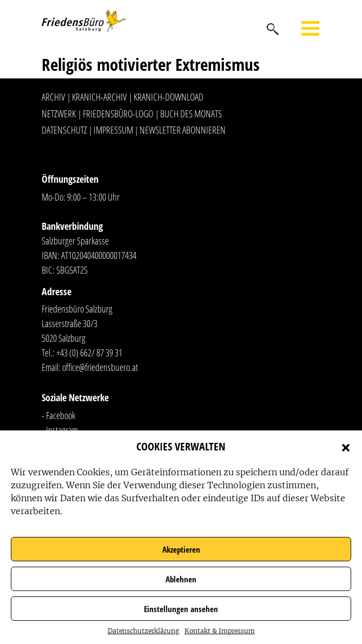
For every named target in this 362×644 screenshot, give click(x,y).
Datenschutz (64, 130)
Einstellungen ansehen (181, 609)
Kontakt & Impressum (220, 631)
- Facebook (58, 415)
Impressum (113, 130)
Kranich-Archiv (99, 97)
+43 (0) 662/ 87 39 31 (89, 353)
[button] (346, 447)
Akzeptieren (181, 549)
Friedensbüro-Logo (118, 114)
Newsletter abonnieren (183, 130)
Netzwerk (59, 114)
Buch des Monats (191, 114)
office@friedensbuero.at (100, 367)
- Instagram (60, 430)
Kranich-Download (169, 97)
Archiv (53, 97)
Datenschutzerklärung (143, 631)
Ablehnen (181, 579)
